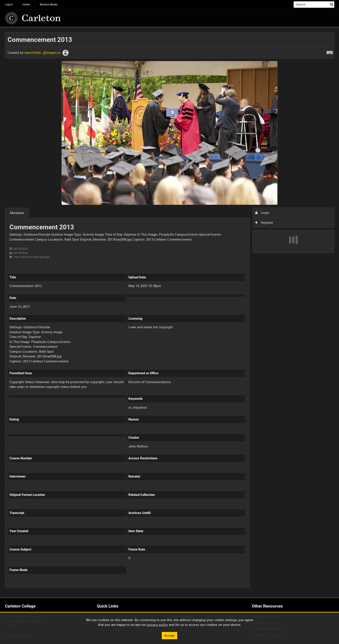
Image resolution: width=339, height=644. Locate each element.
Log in (9, 4)
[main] (170, 313)
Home (26, 4)
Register (264, 222)
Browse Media (49, 4)
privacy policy (158, 625)
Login (262, 213)
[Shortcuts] (330, 52)
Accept (169, 635)
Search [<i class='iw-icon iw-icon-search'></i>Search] (332, 4)
